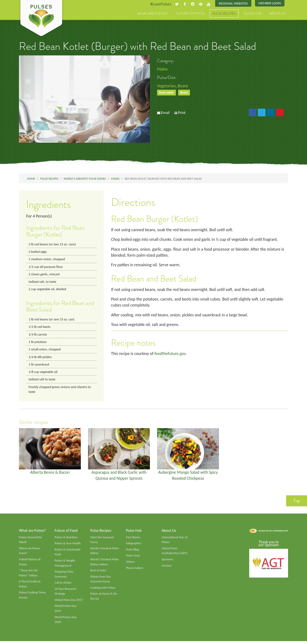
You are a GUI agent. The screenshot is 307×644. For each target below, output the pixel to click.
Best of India (98, 573)
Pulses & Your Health (68, 545)
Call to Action (63, 585)
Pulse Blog (133, 552)
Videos (130, 564)
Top (297, 502)
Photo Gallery (135, 570)
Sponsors (167, 561)
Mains (162, 69)
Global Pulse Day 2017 (69, 603)
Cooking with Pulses (103, 590)
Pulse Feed (133, 558)
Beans (183, 86)
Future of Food (190, 14)
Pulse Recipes (224, 14)
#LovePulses (160, 4)
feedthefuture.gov (171, 354)
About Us (277, 14)
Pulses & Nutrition (66, 539)
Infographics (134, 545)
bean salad (167, 93)
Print (182, 113)
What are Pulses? (153, 14)
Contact (167, 568)
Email (165, 113)
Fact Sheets (133, 539)
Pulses (41, 19)
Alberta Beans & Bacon (50, 474)
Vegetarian (166, 86)
